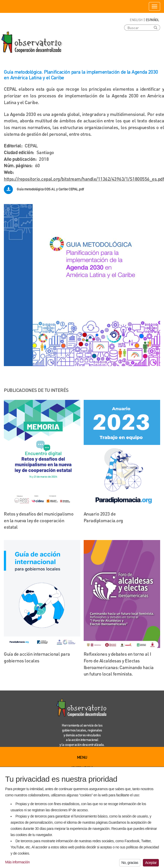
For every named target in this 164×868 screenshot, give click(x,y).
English (136, 20)
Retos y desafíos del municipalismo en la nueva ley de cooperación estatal (39, 520)
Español (152, 20)
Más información (17, 865)
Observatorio (82, 768)
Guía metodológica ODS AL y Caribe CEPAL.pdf (50, 189)
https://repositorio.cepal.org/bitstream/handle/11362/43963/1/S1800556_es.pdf (84, 179)
